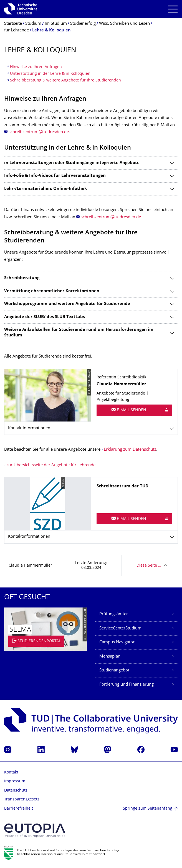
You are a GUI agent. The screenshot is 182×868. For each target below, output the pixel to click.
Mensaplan (110, 657)
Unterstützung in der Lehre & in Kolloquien (50, 74)
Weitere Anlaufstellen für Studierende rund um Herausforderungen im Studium (79, 333)
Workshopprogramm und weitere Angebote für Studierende (67, 304)
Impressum (15, 781)
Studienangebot (114, 670)
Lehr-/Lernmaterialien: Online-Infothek (46, 189)
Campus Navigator (117, 642)
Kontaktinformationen (29, 428)
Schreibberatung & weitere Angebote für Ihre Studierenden (65, 80)
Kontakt (11, 772)
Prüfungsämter (114, 614)
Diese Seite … (149, 566)
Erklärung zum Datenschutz (130, 450)
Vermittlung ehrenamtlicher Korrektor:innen (52, 291)
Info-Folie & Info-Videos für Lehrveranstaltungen (55, 176)
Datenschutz (16, 791)
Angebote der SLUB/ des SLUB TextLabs (45, 317)
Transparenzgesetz (22, 799)
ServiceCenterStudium (120, 628)
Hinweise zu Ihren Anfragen (36, 67)
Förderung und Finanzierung (127, 685)
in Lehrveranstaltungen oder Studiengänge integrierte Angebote (72, 163)
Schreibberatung (22, 278)
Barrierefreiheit (19, 809)
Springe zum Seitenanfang (148, 809)
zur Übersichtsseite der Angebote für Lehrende (51, 465)
